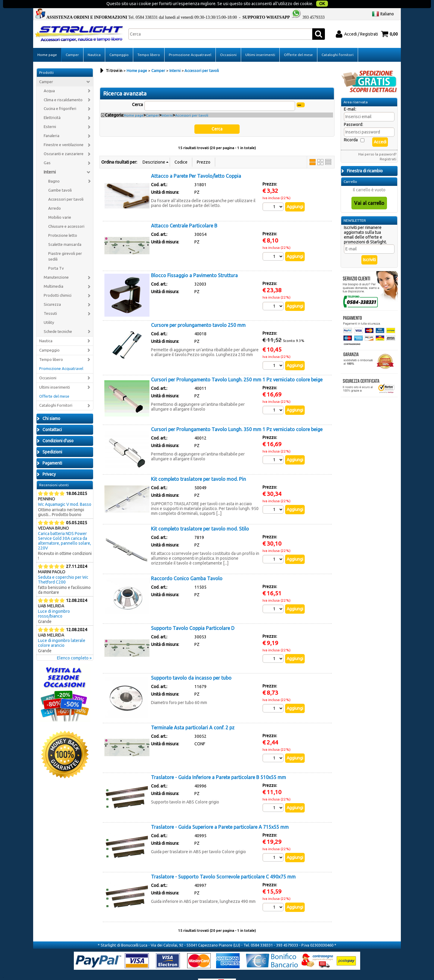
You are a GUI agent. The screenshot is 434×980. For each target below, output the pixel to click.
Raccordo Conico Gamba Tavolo (187, 567)
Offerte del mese (298, 43)
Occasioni (228, 43)
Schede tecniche (58, 320)
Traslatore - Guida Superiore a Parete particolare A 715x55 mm (220, 816)
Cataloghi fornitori (338, 43)
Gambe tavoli (60, 179)
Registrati (388, 147)
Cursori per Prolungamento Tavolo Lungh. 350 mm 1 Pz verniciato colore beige (237, 418)
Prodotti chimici (58, 284)
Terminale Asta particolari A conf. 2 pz (193, 716)
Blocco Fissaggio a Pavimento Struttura (194, 264)
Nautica (94, 43)
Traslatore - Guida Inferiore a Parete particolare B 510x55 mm (219, 766)
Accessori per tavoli (66, 188)
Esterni (50, 115)
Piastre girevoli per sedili (65, 245)
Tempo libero (149, 43)
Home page (47, 43)
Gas (47, 151)
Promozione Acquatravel (190, 43)
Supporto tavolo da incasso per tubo (191, 666)
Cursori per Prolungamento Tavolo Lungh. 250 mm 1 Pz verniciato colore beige (237, 368)
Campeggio (119, 43)
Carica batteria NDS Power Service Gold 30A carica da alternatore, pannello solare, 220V (64, 529)
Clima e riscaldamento (63, 88)
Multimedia (53, 275)
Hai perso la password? (377, 143)
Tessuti (50, 302)
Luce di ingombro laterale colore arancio (62, 631)
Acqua (49, 79)
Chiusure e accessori (66, 215)
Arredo (55, 197)
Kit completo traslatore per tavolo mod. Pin (198, 468)
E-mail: (350, 98)
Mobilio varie (60, 206)
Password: (354, 113)
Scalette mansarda (65, 233)
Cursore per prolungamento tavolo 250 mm (198, 314)
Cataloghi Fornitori (56, 394)
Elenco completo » (74, 647)
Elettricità (52, 106)
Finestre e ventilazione (64, 133)
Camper (72, 43)
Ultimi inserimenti (260, 43)
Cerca (137, 93)
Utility (49, 311)
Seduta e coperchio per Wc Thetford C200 (63, 568)
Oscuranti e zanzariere (64, 142)
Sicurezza (52, 293)
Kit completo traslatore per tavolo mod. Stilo (200, 517)
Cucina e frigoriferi (60, 97)
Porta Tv (56, 257)
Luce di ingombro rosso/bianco (54, 602)
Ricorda (351, 128)
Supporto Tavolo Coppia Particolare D (193, 617)
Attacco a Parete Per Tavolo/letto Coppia (196, 164)
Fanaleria (52, 124)
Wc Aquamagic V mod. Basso (65, 493)
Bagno (54, 170)
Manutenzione (56, 266)
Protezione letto (63, 224)
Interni (50, 161)
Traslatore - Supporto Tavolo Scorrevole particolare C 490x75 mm (223, 865)
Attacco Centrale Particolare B (184, 214)
